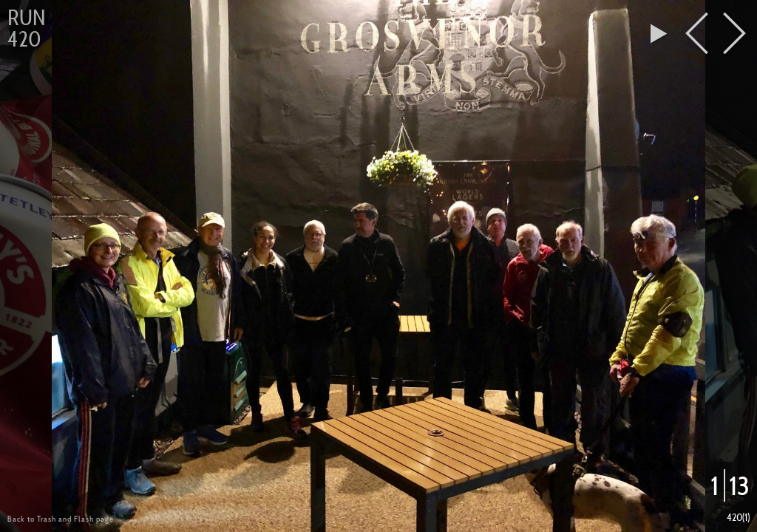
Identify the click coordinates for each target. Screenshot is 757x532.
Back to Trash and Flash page (61, 519)
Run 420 (26, 28)
